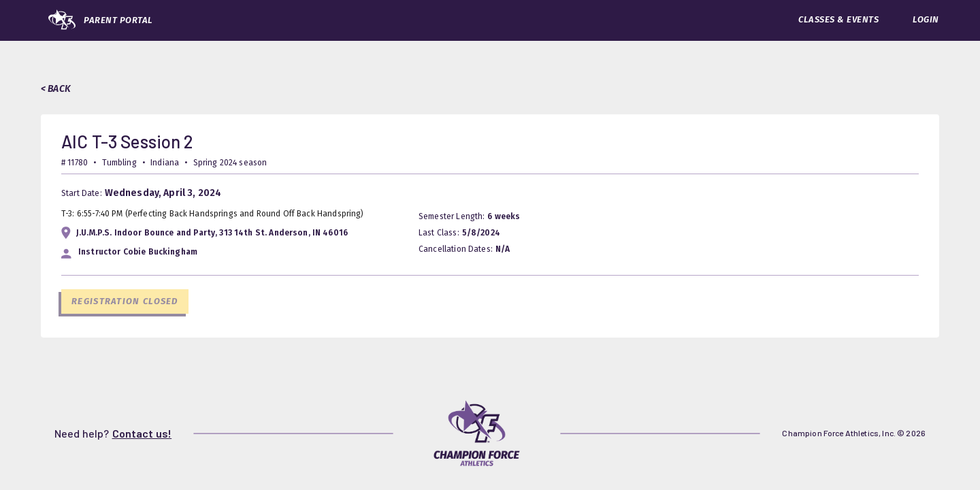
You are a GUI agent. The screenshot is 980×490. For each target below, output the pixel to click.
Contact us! (142, 433)
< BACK (56, 89)
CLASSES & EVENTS (838, 19)
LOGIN (926, 19)
